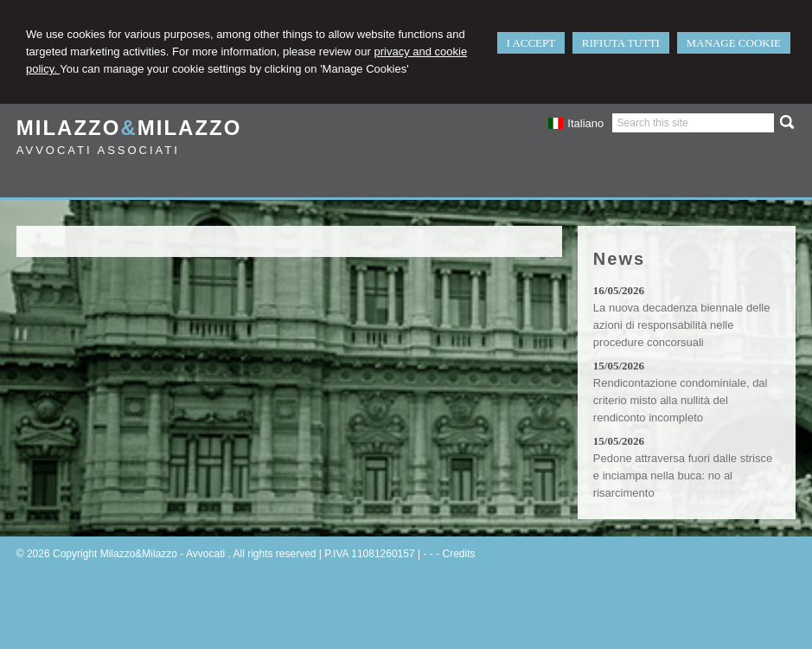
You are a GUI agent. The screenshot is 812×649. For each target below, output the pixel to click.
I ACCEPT (531, 43)
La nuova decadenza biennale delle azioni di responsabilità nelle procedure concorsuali (682, 325)
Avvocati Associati (98, 150)
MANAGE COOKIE (734, 43)
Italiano (576, 123)
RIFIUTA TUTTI (621, 43)
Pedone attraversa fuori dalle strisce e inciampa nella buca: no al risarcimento (683, 476)
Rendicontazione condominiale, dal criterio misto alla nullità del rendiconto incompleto (681, 400)
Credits (458, 554)
